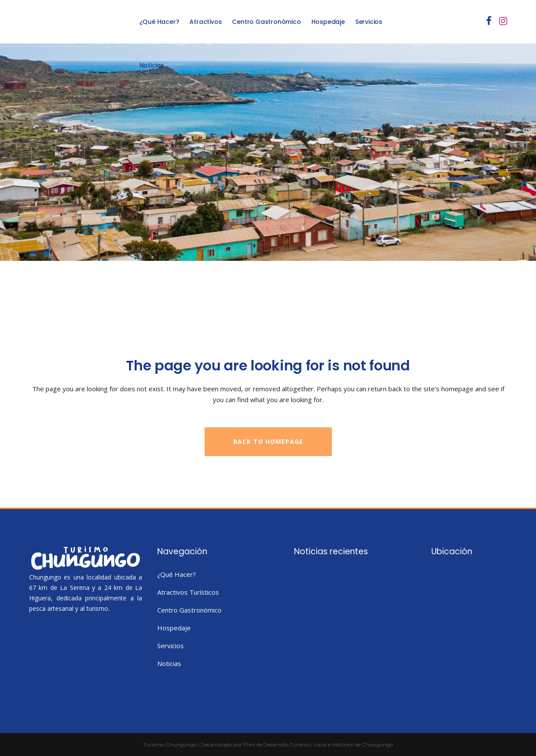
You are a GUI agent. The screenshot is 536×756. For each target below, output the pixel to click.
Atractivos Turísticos (188, 592)
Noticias (169, 663)
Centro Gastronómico (189, 610)
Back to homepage (268, 441)
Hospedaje (174, 628)
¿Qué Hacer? (177, 574)
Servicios (170, 646)
